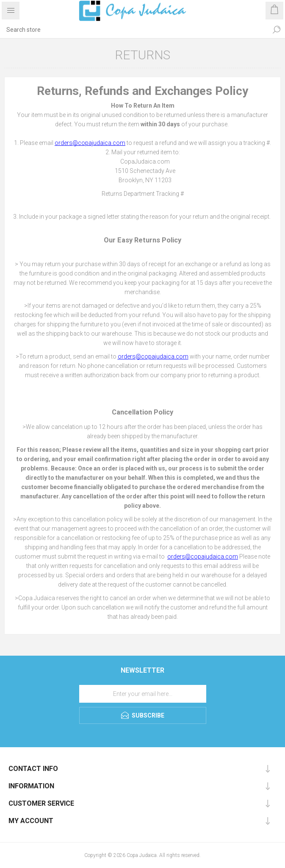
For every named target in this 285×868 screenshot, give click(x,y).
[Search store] (134, 30)
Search (277, 30)
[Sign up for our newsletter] (143, 694)
